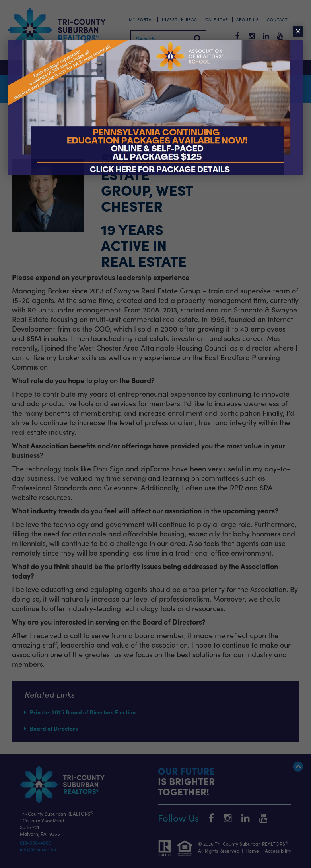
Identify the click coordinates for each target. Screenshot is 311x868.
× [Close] (298, 31)
